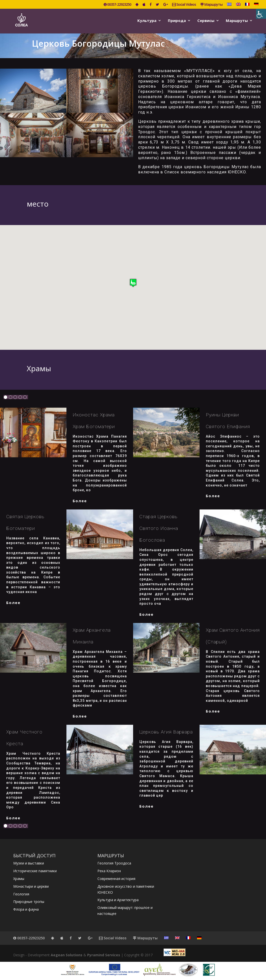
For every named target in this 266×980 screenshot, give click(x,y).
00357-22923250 (117, 5)
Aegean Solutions (67, 955)
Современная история (116, 879)
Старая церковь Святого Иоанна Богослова (159, 528)
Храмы (19, 879)
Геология (21, 894)
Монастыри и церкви (31, 886)
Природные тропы (29, 902)
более (80, 501)
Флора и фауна (26, 909)
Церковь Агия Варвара (166, 732)
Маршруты (211, 5)
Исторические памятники (35, 871)
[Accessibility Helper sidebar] (261, 14)
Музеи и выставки (29, 863)
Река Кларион (109, 871)
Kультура (147, 21)
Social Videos (184, 5)
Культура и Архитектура (118, 900)
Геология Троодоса (114, 863)
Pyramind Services (104, 955)
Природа (177, 21)
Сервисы (206, 21)
